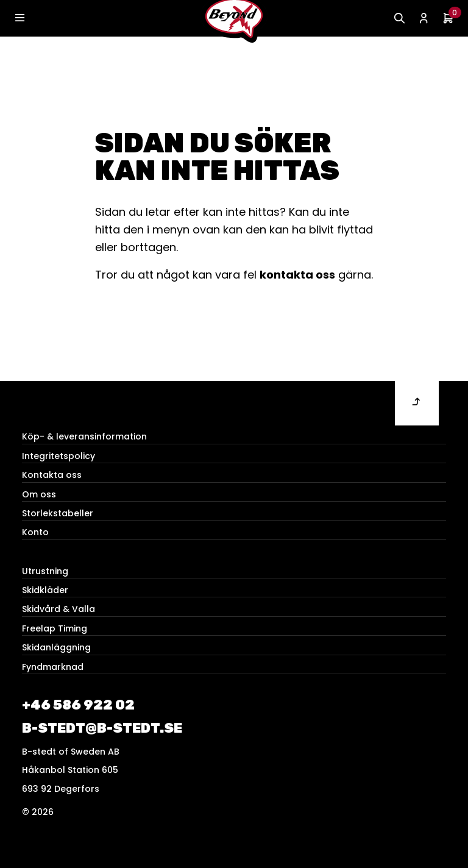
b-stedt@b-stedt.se (102, 728)
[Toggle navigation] (19, 18)
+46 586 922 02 (78, 705)
